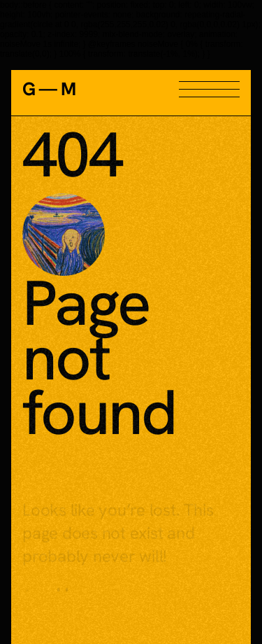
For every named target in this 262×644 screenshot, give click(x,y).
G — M (49, 89)
